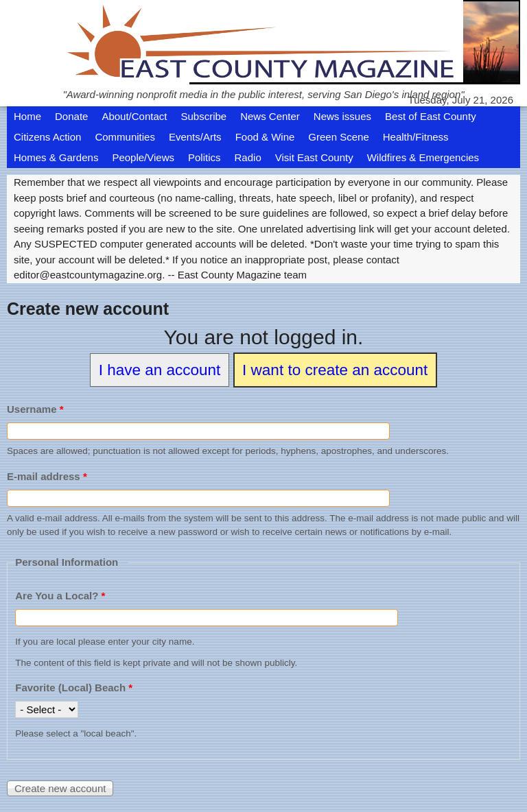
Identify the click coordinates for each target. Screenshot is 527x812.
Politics (204, 157)
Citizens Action (47, 137)
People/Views (143, 157)
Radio (248, 157)
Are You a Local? (60, 596)
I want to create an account (335, 370)
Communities (125, 137)
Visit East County (314, 157)
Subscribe (203, 116)
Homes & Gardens (56, 157)
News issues (342, 116)
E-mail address (47, 476)
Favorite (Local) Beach (74, 688)
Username (35, 409)
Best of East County (431, 116)
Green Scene (338, 137)
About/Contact (134, 116)
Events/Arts (195, 137)
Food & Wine (265, 137)
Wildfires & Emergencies (423, 157)
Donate (71, 116)
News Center (270, 116)
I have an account (160, 370)
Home (27, 116)
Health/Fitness (416, 137)
